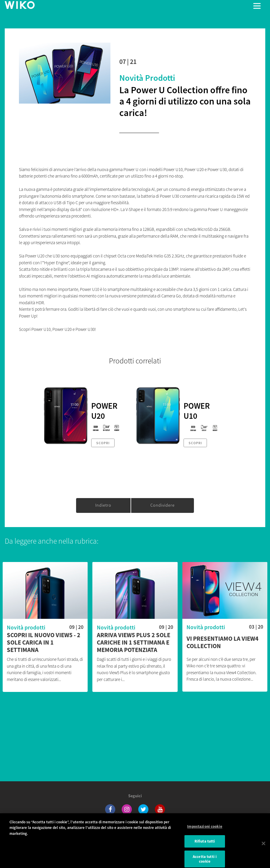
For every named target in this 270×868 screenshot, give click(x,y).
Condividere (163, 505)
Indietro (103, 505)
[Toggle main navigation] (257, 6)
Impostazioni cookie (205, 830)
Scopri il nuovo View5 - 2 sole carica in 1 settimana (44, 643)
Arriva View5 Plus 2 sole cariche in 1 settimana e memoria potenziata (134, 643)
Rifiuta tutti (205, 845)
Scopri (103, 443)
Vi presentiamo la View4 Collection (222, 642)
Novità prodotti (147, 78)
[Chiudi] (263, 847)
